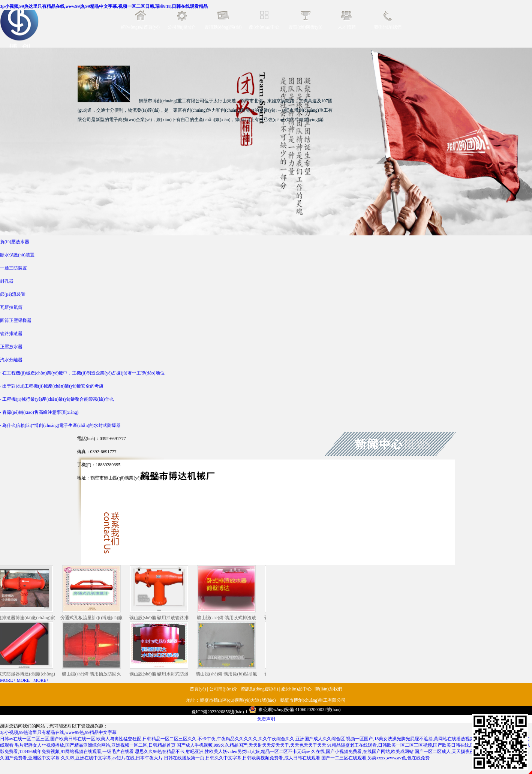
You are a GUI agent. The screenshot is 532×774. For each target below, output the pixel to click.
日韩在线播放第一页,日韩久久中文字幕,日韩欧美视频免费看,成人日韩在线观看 (242, 758)
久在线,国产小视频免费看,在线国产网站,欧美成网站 (362, 752)
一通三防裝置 (13, 268)
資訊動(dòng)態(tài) (223, 27)
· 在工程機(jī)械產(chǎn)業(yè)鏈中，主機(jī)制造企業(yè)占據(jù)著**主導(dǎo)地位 (82, 373)
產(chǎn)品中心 (264, 27)
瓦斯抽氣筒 (11, 307)
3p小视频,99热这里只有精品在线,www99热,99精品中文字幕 (58, 732)
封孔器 (7, 281)
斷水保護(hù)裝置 (17, 255)
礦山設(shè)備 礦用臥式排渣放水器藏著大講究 (228, 593)
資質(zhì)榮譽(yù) (305, 27)
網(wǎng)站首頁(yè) (140, 27)
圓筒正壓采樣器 (16, 320)
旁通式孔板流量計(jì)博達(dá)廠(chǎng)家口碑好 (93, 593)
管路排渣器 (11, 334)
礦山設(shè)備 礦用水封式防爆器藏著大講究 (160, 650)
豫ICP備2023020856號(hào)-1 (220, 712)
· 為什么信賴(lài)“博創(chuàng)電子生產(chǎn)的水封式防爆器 (60, 425)
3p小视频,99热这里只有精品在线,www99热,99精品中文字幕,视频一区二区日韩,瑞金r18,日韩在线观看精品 (104, 6)
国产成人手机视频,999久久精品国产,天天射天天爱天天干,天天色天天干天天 (251, 745)
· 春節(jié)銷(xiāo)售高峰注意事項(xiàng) (39, 412)
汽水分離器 (11, 360)
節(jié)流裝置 (13, 294)
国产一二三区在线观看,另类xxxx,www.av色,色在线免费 (375, 758)
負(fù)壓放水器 (15, 242)
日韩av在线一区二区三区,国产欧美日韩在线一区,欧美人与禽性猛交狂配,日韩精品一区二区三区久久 (98, 739)
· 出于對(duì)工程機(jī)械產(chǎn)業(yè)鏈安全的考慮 (52, 386)
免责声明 (266, 719)
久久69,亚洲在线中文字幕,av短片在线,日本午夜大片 (112, 758)
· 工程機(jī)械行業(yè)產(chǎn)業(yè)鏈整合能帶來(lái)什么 (57, 399)
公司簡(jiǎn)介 (182, 27)
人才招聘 (347, 27)
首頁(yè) (198, 689)
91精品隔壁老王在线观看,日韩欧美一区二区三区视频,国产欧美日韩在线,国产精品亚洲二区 (417, 745)
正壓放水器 (11, 347)
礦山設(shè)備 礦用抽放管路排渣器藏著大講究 (160, 593)
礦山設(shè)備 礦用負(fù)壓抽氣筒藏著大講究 (228, 650)
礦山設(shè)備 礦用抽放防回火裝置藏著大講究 (93, 650)
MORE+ (8, 680)
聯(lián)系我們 (388, 27)
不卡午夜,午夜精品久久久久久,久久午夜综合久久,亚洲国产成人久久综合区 (271, 739)
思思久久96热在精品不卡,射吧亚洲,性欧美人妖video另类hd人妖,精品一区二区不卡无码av (223, 752)
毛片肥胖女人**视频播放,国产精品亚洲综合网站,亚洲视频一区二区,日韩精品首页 (95, 745)
